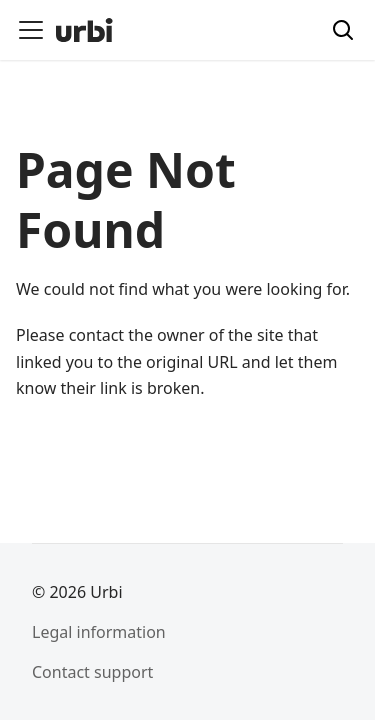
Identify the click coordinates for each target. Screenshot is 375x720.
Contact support (92, 672)
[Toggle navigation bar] (31, 30)
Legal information (99, 632)
